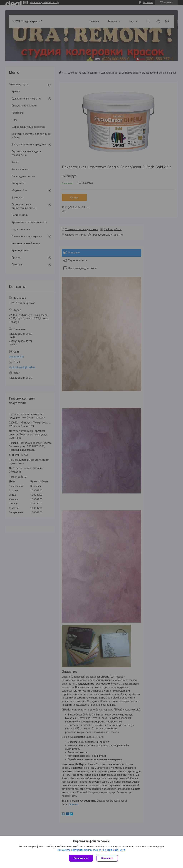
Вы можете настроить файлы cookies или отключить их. (90, 850)
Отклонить (107, 858)
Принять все (81, 858)
